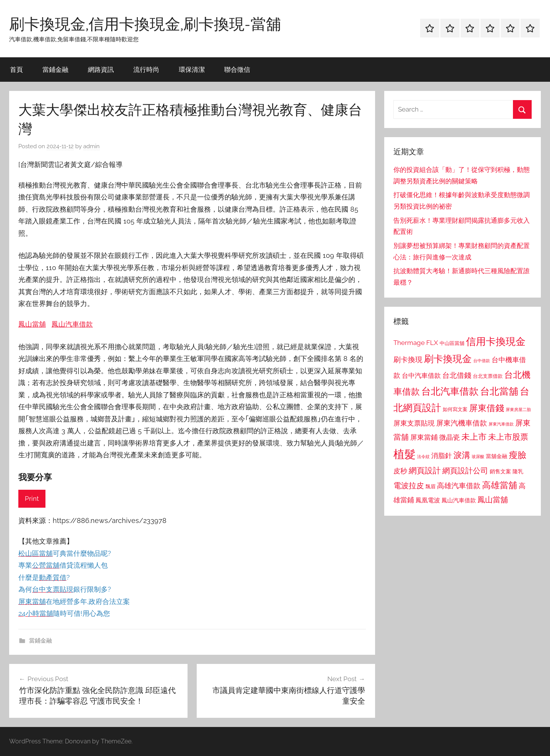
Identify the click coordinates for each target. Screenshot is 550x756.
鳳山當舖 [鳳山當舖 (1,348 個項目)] (493, 500)
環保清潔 (192, 69)
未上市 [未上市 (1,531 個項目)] (474, 437)
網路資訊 (101, 69)
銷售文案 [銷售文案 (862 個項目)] (500, 471)
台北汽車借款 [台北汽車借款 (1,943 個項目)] (450, 391)
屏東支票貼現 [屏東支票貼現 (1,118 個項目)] (414, 423)
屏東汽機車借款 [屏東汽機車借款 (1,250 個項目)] (462, 423)
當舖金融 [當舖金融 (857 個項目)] (497, 456)
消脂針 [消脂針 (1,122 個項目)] (442, 456)
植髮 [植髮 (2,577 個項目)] (404, 454)
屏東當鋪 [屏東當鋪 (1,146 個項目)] (424, 437)
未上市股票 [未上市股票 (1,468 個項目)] (508, 437)
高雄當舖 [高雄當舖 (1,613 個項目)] (500, 485)
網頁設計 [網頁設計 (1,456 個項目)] (425, 470)
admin (91, 146)
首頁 (16, 69)
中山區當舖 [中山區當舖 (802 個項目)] (452, 343)
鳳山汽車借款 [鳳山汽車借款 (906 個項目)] (459, 500)
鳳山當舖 (32, 324)
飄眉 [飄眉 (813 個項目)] (430, 486)
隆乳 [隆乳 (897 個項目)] (518, 471)
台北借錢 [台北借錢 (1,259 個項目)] (457, 375)
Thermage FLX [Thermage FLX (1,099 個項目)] (416, 343)
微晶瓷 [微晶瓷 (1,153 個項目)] (450, 437)
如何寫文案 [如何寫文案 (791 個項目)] (455, 409)
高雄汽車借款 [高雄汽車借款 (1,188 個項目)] (459, 486)
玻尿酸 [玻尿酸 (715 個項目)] (478, 457)
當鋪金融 (55, 69)
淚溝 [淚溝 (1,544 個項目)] (462, 455)
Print (32, 499)
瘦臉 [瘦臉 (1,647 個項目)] (518, 455)
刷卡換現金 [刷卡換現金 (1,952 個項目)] (448, 359)
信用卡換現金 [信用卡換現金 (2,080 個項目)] (496, 341)
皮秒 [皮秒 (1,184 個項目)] (400, 471)
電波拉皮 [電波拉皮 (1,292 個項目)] (409, 486)
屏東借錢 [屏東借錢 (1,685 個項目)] (487, 408)
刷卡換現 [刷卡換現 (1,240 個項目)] (408, 359)
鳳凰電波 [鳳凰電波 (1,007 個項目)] (428, 500)
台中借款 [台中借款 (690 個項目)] (482, 361)
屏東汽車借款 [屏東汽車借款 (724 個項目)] (501, 424)
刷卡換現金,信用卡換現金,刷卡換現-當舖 (145, 24)
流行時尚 (146, 69)
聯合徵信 (237, 69)
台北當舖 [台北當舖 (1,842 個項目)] (499, 391)
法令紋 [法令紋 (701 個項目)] (423, 457)
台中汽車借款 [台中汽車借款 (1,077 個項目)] (421, 376)
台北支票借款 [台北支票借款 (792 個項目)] (488, 376)
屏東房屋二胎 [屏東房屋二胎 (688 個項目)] (518, 410)
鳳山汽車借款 (72, 324)
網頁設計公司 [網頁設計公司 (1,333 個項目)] (465, 471)
